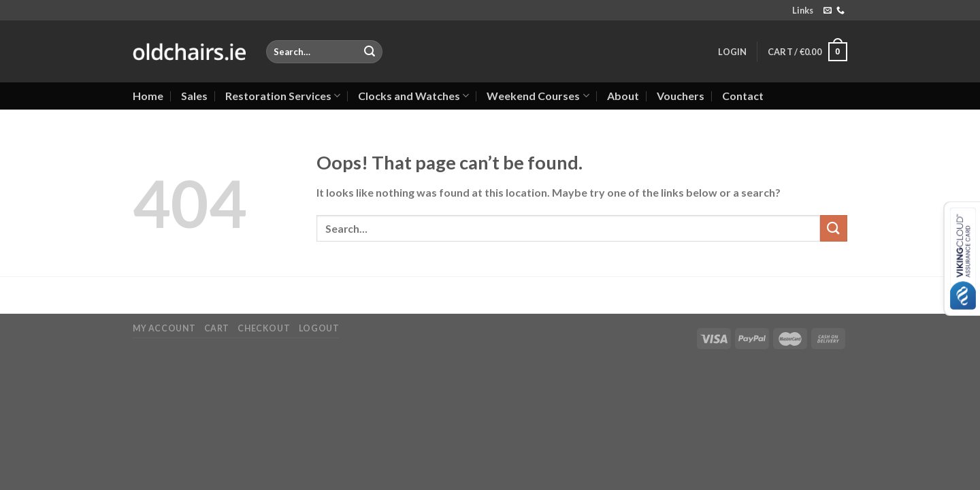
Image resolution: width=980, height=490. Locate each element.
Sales (194, 96)
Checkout (264, 328)
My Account (164, 328)
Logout (319, 328)
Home (148, 96)
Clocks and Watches (413, 96)
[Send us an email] (828, 11)
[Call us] (840, 11)
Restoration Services (283, 96)
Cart (217, 328)
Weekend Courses (538, 96)
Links (803, 10)
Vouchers (681, 96)
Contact (743, 96)
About (623, 96)
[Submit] (370, 52)
